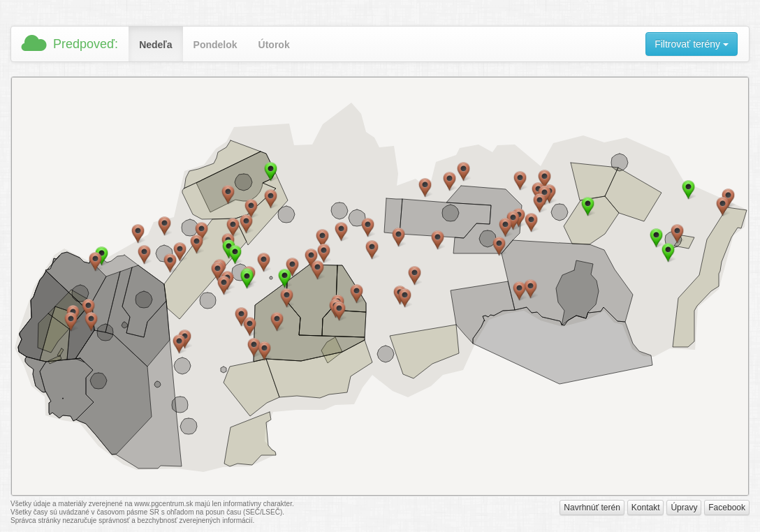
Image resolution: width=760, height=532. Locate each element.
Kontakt (646, 508)
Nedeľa (155, 45)
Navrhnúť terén (592, 508)
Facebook (727, 508)
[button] (235, 255)
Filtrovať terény (692, 44)
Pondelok (215, 45)
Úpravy (684, 508)
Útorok (274, 45)
